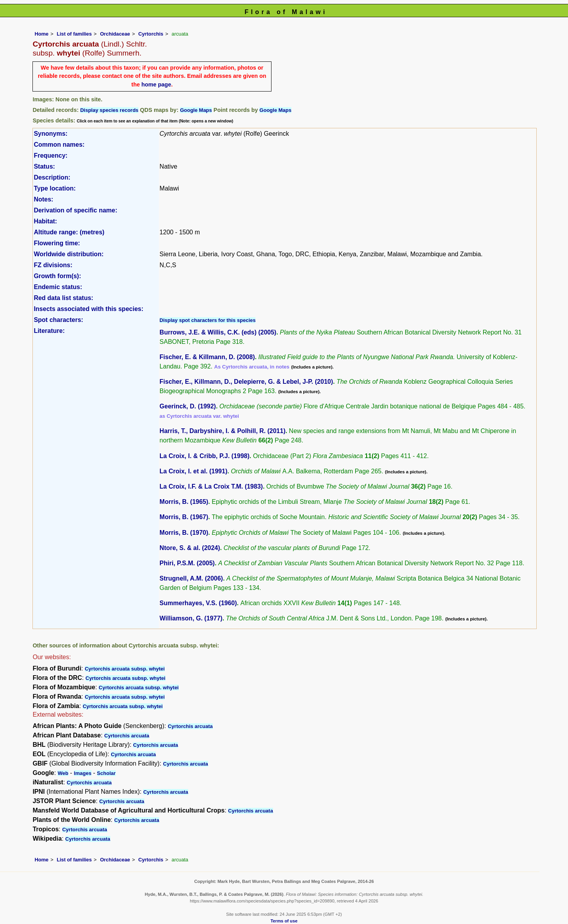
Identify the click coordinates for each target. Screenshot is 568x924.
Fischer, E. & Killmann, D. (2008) (207, 357)
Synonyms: (50, 134)
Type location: (55, 188)
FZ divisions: (53, 265)
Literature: (49, 331)
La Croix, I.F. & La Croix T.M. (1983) (211, 486)
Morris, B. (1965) (184, 502)
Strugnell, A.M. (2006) (191, 578)
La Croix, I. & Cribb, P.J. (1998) (205, 456)
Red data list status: (63, 298)
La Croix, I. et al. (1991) (193, 471)
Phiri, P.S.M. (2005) (187, 563)
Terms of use (284, 921)
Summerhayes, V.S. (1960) (198, 603)
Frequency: (50, 155)
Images (83, 773)
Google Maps (196, 110)
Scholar (106, 773)
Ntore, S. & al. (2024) (190, 548)
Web (63, 773)
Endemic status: (58, 287)
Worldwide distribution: (68, 254)
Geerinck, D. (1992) (188, 406)
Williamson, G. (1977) (191, 618)
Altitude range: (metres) (69, 232)
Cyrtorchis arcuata (190, 726)
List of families (74, 34)
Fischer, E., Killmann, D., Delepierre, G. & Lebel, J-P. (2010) (246, 382)
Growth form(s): (57, 276)
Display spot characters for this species (208, 320)
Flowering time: (57, 243)
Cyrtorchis (151, 34)
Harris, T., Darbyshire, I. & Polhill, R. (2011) (223, 431)
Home (41, 34)
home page (156, 84)
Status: (44, 166)
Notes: (43, 199)
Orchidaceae (115, 34)
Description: (52, 177)
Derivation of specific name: (75, 210)
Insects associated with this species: (88, 309)
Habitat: (45, 221)
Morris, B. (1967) (184, 517)
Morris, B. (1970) (184, 533)
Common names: (59, 145)
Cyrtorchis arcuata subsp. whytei (125, 669)
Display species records (109, 110)
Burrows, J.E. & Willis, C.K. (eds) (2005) (218, 332)
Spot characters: (58, 320)
